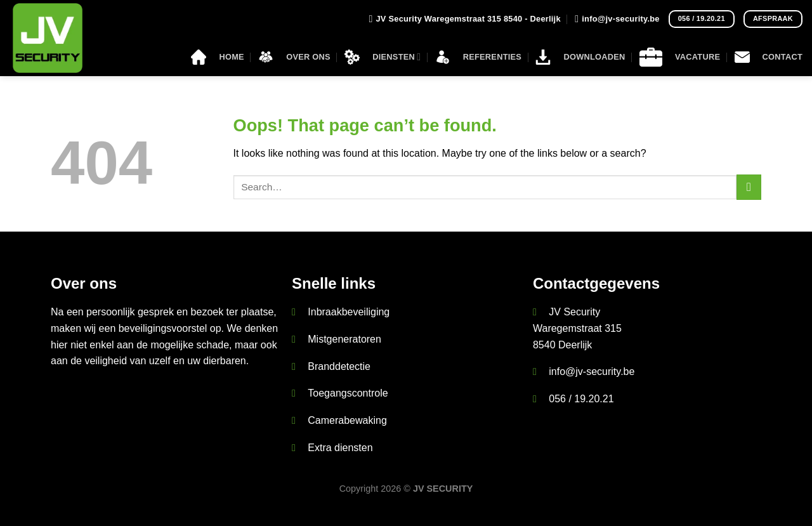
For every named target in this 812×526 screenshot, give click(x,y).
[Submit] (749, 187)
